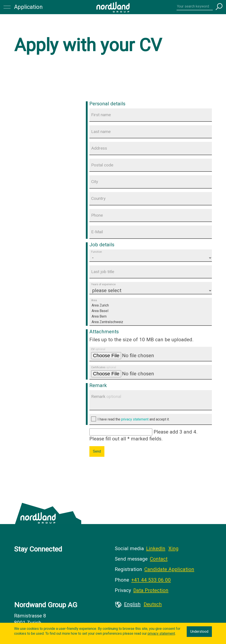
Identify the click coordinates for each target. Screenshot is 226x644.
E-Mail (97, 232)
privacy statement (135, 419)
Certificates (104, 367)
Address (99, 148)
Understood (199, 632)
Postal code (102, 165)
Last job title (103, 272)
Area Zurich (151, 306)
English (132, 604)
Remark (106, 397)
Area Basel (151, 311)
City (95, 182)
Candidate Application (169, 569)
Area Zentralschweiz (151, 322)
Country (98, 199)
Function (97, 252)
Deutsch (153, 604)
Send (97, 451)
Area (94, 301)
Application (28, 7)
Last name (101, 132)
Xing (173, 549)
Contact (159, 559)
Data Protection (151, 590)
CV (98, 349)
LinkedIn (156, 549)
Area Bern (151, 317)
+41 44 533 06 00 (151, 580)
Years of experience (103, 285)
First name (101, 115)
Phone (97, 215)
